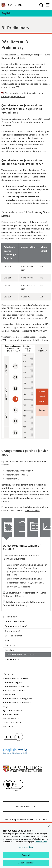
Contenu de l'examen (15, 621)
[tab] (7, 528)
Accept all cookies (26, 863)
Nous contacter (12, 659)
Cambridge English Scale (13, 58)
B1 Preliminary (10, 617)
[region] (26, 845)
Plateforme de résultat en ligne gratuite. (27, 151)
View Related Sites (24, 807)
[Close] (49, 826)
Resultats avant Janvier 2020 (21, 655)
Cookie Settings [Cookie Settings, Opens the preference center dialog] (26, 847)
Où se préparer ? (13, 631)
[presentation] (7, 528)
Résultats (10, 650)
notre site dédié (32, 510)
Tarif (7, 640)
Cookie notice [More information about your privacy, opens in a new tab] (41, 842)
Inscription (10, 645)
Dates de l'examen (14, 636)
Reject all (26, 855)
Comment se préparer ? (16, 626)
